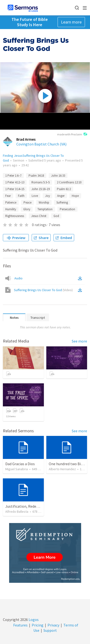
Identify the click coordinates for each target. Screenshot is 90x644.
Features (20, 625)
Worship (44, 202)
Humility (11, 209)
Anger (61, 196)
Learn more (71, 22)
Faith (21, 196)
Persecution (67, 209)
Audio (18, 278)
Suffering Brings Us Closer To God (43, 290)
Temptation (45, 209)
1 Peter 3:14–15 (15, 189)
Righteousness (15, 216)
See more (79, 341)
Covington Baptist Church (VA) (41, 144)
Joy (48, 196)
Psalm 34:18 (36, 176)
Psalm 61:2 (64, 189)
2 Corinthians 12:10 (69, 182)
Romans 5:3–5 (41, 182)
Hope (75, 196)
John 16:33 (58, 176)
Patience (11, 202)
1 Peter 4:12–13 (15, 182)
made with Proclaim (72, 135)
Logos (33, 620)
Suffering (62, 202)
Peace (27, 202)
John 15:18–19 (41, 189)
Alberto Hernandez (62, 469)
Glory (27, 209)
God (56, 216)
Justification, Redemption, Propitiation (38, 506)
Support (50, 630)
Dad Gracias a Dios (20, 464)
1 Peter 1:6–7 (13, 176)
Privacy (53, 625)
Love (35, 196)
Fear (8, 196)
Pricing (38, 625)
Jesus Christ (39, 216)
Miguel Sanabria (17, 469)
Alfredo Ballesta (17, 512)
